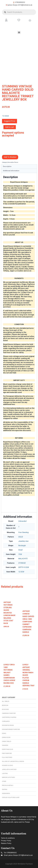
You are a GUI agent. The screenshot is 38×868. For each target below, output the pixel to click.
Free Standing (23, 532)
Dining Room (6, 737)
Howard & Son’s (7, 765)
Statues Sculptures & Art (11, 797)
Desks (4, 733)
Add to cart (10, 127)
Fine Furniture (7, 753)
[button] (19, 32)
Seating (5, 789)
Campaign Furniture (9, 713)
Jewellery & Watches (9, 769)
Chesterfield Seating (9, 717)
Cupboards (6, 721)
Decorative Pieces (8, 725)
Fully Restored (7, 757)
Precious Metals (8, 785)
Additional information (11, 171)
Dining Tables (7, 741)
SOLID (21, 537)
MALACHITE (23, 559)
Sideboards (6, 793)
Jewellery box (23, 541)
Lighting (5, 773)
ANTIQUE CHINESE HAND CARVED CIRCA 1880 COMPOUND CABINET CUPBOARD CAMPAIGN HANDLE (28, 622)
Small (20, 550)
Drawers (5, 745)
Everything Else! (8, 749)
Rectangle (22, 546)
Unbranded (22, 521)
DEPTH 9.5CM (24, 567)
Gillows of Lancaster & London (13, 761)
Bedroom (5, 705)
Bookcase (5, 709)
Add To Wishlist (10, 157)
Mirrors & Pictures (8, 777)
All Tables (6, 701)
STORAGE (22, 563)
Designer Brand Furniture (11, 729)
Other (4, 781)
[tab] (19, 167)
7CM (20, 554)
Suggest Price (10, 121)
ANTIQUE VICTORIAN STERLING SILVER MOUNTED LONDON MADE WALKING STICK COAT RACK (9, 613)
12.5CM (21, 572)
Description (7, 166)
